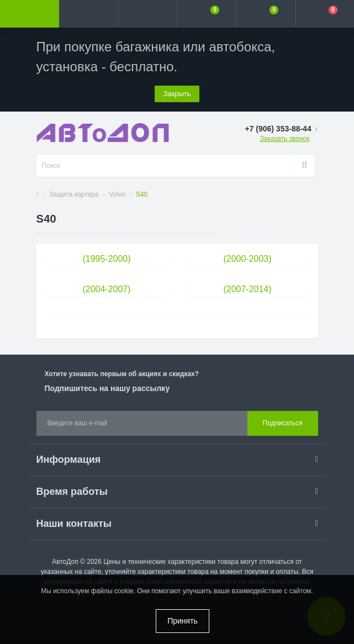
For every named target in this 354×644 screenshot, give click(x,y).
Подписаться (283, 423)
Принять (183, 621)
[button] (148, 14)
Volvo (117, 194)
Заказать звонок (285, 139)
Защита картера (74, 194)
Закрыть (177, 94)
